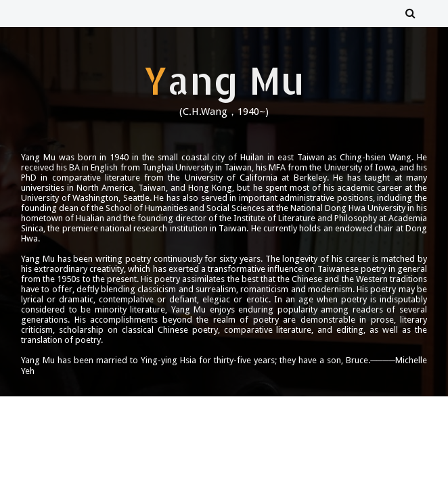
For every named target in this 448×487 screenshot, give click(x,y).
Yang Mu (224, 80)
